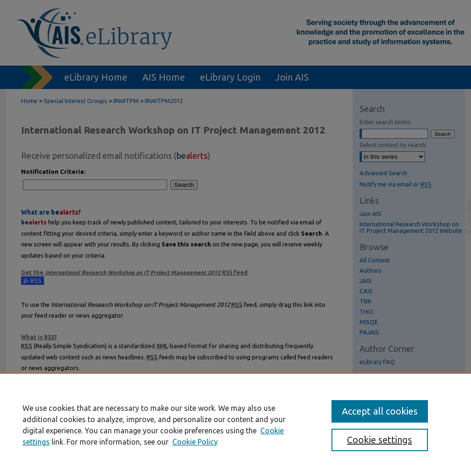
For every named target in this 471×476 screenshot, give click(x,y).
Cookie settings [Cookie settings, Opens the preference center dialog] (379, 440)
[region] (235, 424)
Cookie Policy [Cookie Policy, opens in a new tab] (195, 442)
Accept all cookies (380, 411)
